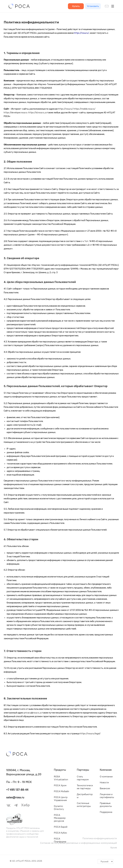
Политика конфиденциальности (100, 838)
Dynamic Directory (59, 808)
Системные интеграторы (84, 805)
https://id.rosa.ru (36, 113)
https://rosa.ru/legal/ (90, 734)
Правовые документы (106, 805)
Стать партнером (83, 778)
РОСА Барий (61, 827)
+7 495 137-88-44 (18, 790)
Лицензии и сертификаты (107, 796)
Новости (104, 782)
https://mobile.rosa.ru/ (85, 109)
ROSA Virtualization (61, 778)
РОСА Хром (60, 785)
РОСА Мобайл (61, 791)
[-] (105, 861)
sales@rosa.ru (16, 797)
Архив (114, 848)
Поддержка (106, 812)
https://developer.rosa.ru (16, 113)
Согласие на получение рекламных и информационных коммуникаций (78, 843)
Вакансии (105, 788)
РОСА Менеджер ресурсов (60, 818)
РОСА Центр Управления (61, 799)
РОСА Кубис (60, 833)
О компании (106, 776)
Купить (76, 6)
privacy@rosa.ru (32, 713)
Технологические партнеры (85, 787)
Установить (93, 6)
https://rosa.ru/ (66, 109)
